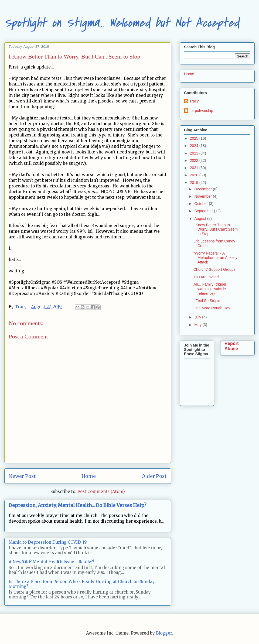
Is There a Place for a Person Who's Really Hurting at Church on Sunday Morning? (82, 584)
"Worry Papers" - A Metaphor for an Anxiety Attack (215, 258)
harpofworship (201, 111)
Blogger (164, 633)
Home (89, 476)
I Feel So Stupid (207, 301)
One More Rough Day (212, 308)
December (203, 189)
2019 (195, 183)
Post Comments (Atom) (101, 491)
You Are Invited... (208, 277)
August (201, 218)
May (198, 325)
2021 (195, 168)
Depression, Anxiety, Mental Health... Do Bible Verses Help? (78, 505)
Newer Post (22, 476)
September (204, 211)
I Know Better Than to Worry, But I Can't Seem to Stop (216, 229)
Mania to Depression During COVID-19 (48, 542)
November (203, 196)
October (202, 204)
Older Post (154, 476)
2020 (195, 175)
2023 (195, 153)
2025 (195, 138)
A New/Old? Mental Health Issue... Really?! (51, 562)
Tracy (194, 101)
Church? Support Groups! (215, 269)
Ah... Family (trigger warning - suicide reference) (210, 289)
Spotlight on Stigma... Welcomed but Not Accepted (122, 23)
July (198, 317)
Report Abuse (232, 346)
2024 (195, 146)
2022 (195, 160)
